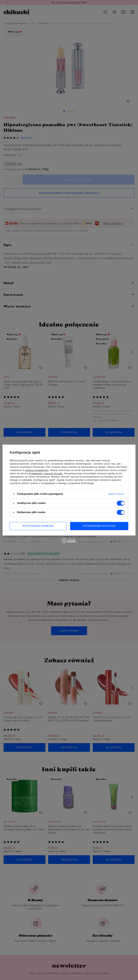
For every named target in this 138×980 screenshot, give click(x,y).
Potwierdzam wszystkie (99, 526)
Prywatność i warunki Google (46, 473)
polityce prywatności (37, 470)
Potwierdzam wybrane (38, 526)
